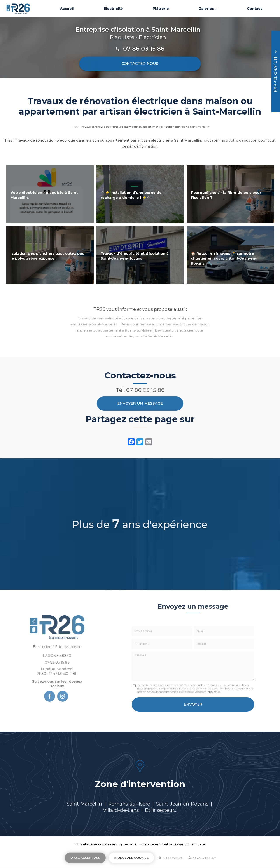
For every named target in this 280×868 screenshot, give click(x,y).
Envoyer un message (140, 403)
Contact (255, 9)
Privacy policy (202, 858)
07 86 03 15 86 (144, 49)
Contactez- (140, 64)
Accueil (71, 9)
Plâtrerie (163, 9)
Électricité (116, 9)
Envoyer (193, 704)
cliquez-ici (214, 692)
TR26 (74, 127)
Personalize (171, 858)
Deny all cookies (131, 858)
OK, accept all (85, 858)
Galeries (209, 9)
